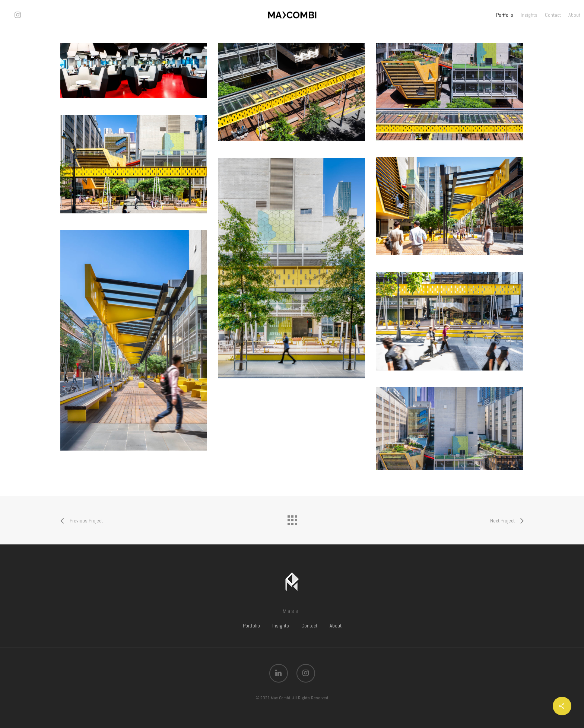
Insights (529, 15)
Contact (553, 15)
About (574, 15)
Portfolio (505, 15)
